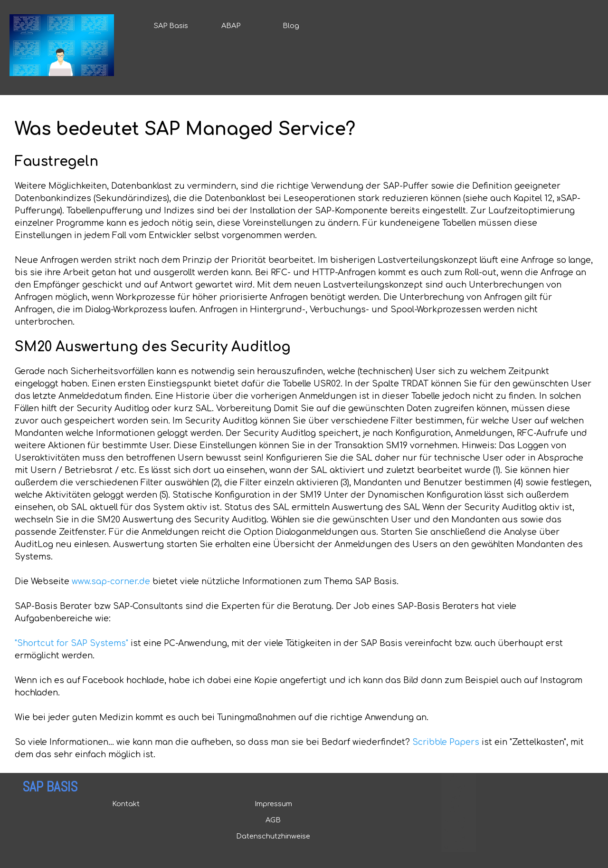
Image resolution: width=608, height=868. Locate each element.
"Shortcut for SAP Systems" (71, 643)
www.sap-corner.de (111, 582)
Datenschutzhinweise (273, 836)
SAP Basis (171, 26)
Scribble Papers (446, 742)
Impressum (273, 804)
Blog (291, 26)
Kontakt (126, 804)
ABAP (231, 26)
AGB (273, 820)
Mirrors (454, 848)
